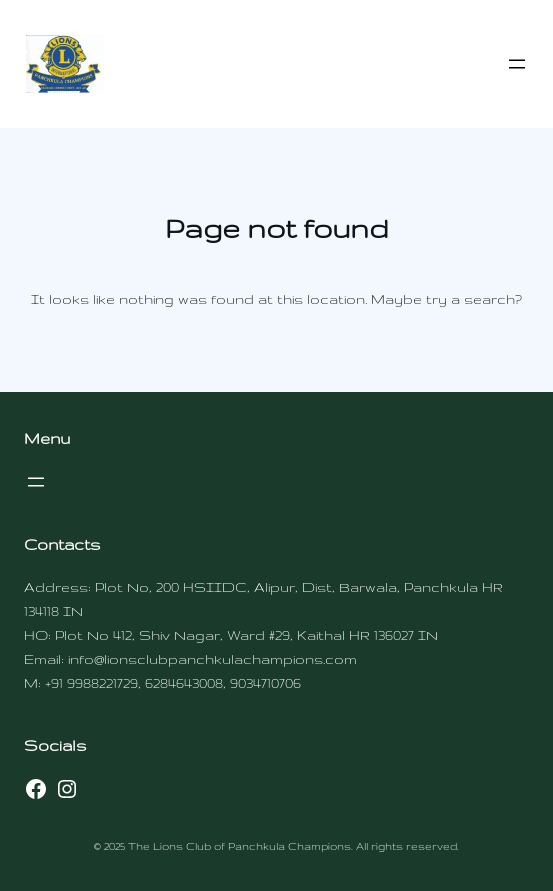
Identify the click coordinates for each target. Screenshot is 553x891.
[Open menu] (517, 64)
